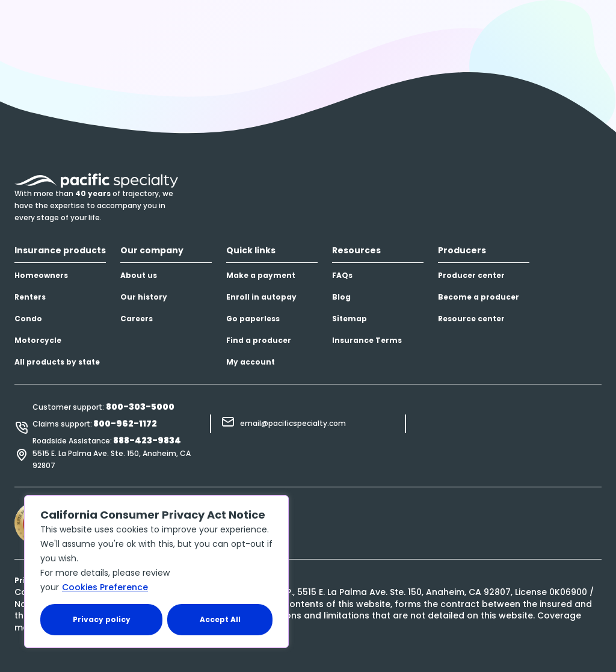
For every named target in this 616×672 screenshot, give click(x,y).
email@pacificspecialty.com (293, 423)
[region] (156, 572)
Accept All (220, 619)
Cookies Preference (105, 587)
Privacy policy (102, 619)
